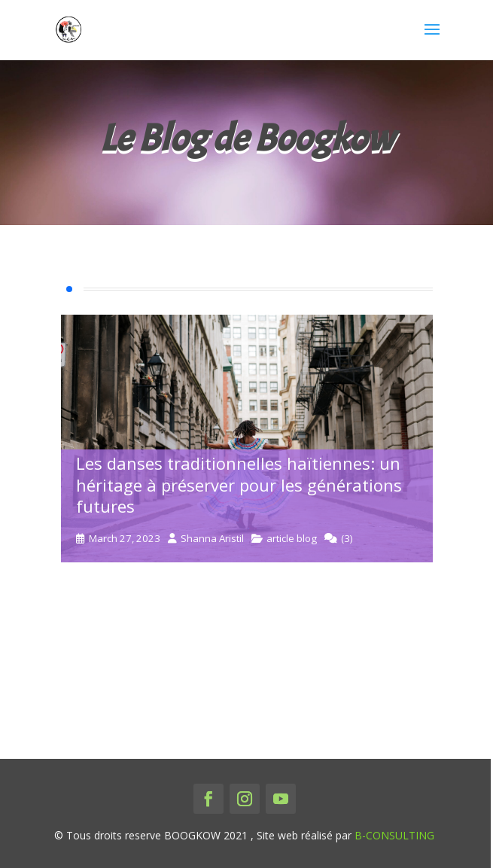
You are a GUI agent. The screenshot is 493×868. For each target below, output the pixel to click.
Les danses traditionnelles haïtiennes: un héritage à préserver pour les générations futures (239, 484)
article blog (292, 539)
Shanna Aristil (212, 539)
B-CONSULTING (394, 835)
